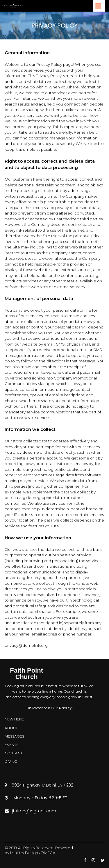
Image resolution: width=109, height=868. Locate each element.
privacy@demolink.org (26, 645)
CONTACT (14, 753)
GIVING (11, 761)
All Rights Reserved (36, 848)
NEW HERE (14, 719)
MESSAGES (14, 736)
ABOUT (11, 728)
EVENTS (11, 745)
